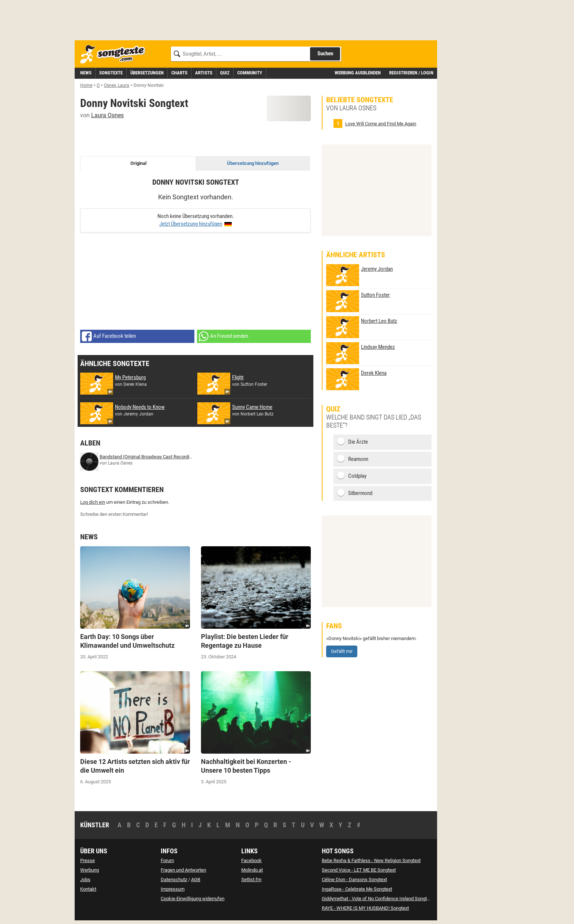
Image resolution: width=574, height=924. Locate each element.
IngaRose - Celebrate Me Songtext (357, 889)
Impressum (173, 889)
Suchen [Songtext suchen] (325, 53)
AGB (196, 879)
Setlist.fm (251, 879)
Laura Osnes (107, 115)
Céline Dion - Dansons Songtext (354, 879)
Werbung (90, 870)
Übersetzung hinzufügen (253, 163)
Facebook (251, 860)
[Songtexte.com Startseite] (115, 54)
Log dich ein (93, 502)
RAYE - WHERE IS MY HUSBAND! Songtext (365, 908)
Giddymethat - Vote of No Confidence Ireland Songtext (377, 899)
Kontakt (88, 889)
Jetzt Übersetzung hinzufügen (191, 224)
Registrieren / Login (411, 73)
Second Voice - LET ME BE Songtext (359, 870)
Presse (87, 860)
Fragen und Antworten (183, 870)
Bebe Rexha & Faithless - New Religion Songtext (371, 860)
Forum (167, 860)
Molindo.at (252, 870)
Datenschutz (174, 879)
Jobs (85, 879)
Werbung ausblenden (358, 73)
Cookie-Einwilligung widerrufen (193, 899)
